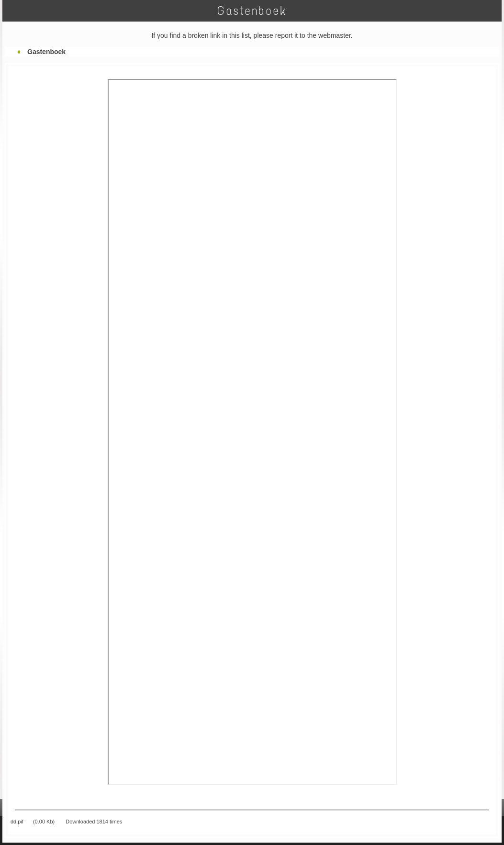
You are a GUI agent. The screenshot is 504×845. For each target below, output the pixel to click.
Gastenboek (46, 52)
